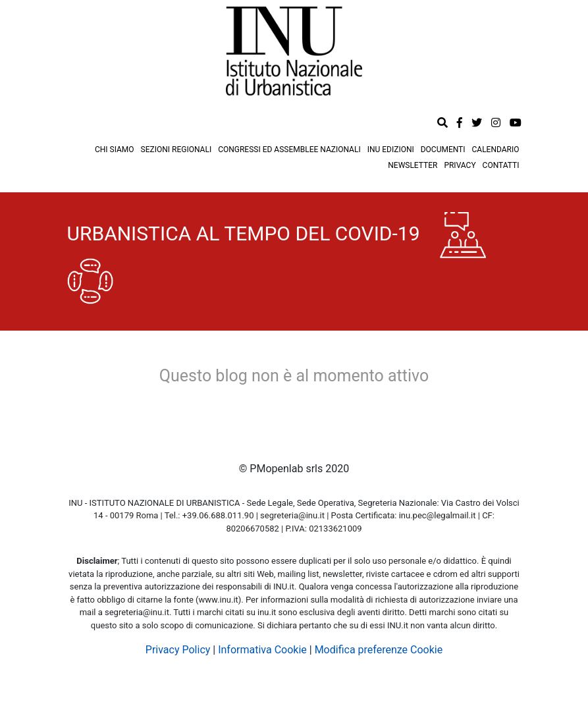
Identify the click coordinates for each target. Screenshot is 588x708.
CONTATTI (501, 165)
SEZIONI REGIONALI (176, 150)
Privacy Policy (178, 650)
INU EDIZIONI (391, 150)
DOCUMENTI (443, 150)
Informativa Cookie (262, 650)
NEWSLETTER (413, 165)
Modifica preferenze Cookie (379, 650)
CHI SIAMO (115, 150)
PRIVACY (460, 165)
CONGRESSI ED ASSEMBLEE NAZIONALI (289, 150)
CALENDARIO (496, 150)
